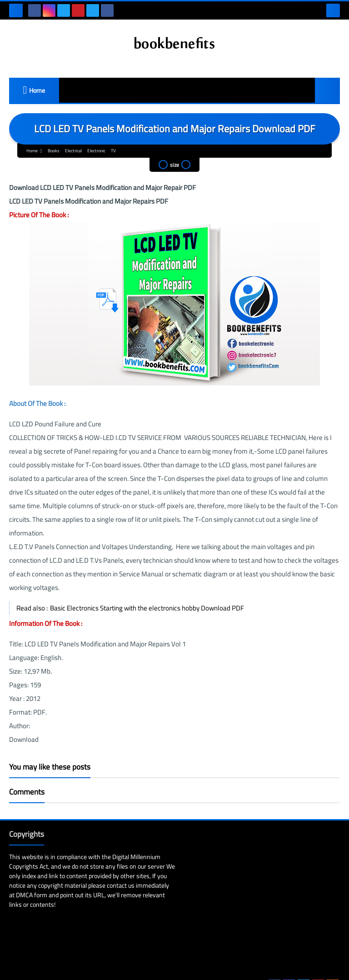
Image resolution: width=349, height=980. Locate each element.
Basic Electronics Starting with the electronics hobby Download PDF (147, 608)
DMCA (59, 895)
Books (54, 151)
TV (113, 151)
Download (24, 739)
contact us (132, 885)
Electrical (73, 151)
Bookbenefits (106, 966)
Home (37, 90)
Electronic (96, 151)
